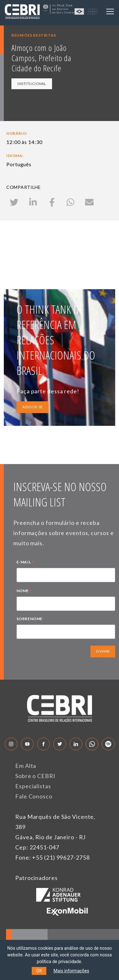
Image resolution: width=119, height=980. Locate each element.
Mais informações (71, 971)
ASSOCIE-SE (33, 407)
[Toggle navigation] (110, 11)
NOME (24, 591)
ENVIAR (103, 651)
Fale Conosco (34, 796)
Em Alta (26, 766)
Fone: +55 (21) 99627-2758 (53, 857)
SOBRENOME (30, 619)
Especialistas (33, 786)
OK (39, 971)
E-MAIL (25, 563)
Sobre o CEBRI (35, 776)
